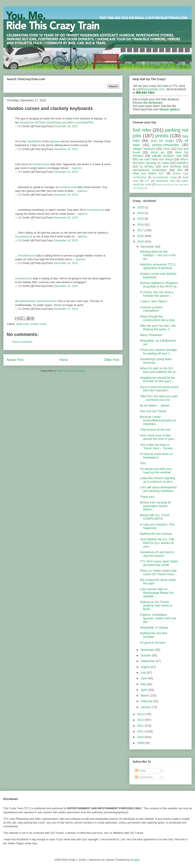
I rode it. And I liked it (154, 301)
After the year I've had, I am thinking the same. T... (158, 327)
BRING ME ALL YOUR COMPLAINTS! (155, 517)
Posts (140, 771)
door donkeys (172, 166)
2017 (141, 230)
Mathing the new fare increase (154, 635)
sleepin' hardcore (144, 149)
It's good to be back (153, 643)
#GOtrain (40, 122)
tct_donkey (147, 166)
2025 (141, 207)
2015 (141, 242)
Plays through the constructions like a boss (158, 318)
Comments (144, 777)
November (148, 650)
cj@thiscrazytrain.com (150, 89)
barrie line (161, 184)
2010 (141, 737)
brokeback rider (165, 181)
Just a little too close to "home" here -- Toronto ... (158, 446)
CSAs (167, 149)
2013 (141, 720)
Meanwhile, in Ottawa (154, 627)
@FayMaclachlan (26, 301)
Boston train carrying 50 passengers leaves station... (155, 506)
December (148, 247)
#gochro (77, 168)
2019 (141, 219)
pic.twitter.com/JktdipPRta (78, 122)
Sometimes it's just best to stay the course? (157, 554)
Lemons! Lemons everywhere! (151, 309)
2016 (141, 236)
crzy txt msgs (162, 141)
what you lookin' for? (148, 173)
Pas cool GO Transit (153, 411)
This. (143, 463)
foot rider (142, 130)
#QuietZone (27, 122)
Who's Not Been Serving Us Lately (160, 161)
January (146, 707)
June (144, 678)
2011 (141, 731)
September (148, 661)
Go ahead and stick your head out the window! (156, 471)
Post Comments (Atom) (71, 371)
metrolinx (182, 163)
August (146, 667)
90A (180, 170)
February (147, 701)
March (145, 695)
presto (162, 136)
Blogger (135, 860)
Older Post (112, 360)
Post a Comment (22, 342)
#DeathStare (54, 122)
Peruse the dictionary (148, 103)
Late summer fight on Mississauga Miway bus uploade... (157, 593)
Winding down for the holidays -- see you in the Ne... (158, 255)
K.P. (147, 181)
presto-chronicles (166, 145)
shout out (158, 152)
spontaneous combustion (150, 170)
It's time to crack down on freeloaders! (157, 456)
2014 (141, 714)
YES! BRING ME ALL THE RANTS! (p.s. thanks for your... (157, 543)
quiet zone (23, 324)
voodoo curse (38, 324)
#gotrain (55, 141)
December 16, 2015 (66, 126)
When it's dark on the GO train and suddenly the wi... (159, 370)
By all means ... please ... (156, 405)
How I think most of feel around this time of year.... (158, 437)
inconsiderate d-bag (165, 177)
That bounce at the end (155, 430)
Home (64, 360)
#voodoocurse (41, 164)
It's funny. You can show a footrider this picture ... (157, 294)
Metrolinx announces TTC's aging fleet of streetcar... (158, 266)
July (144, 673)
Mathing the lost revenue (156, 534)
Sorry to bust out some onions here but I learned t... (159, 389)
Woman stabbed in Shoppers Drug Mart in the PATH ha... (159, 285)
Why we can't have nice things (153, 159)
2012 (141, 726)
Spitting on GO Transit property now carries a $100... (156, 605)
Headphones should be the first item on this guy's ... (157, 380)
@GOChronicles (47, 301)
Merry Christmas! (151, 335)
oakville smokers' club (167, 156)
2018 (141, 225)
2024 (141, 213)
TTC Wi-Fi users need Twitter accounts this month (159, 563)
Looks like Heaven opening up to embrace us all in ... (158, 480)
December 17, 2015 (66, 309)
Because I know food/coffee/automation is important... (158, 420)
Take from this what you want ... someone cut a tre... (159, 398)
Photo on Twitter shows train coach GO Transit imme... (158, 572)
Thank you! (147, 497)
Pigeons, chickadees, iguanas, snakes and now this (158, 618)
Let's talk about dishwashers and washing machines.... (158, 489)
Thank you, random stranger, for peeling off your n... (159, 352)
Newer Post (15, 360)
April (144, 690)
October (146, 655)
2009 (141, 743)
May (144, 684)
